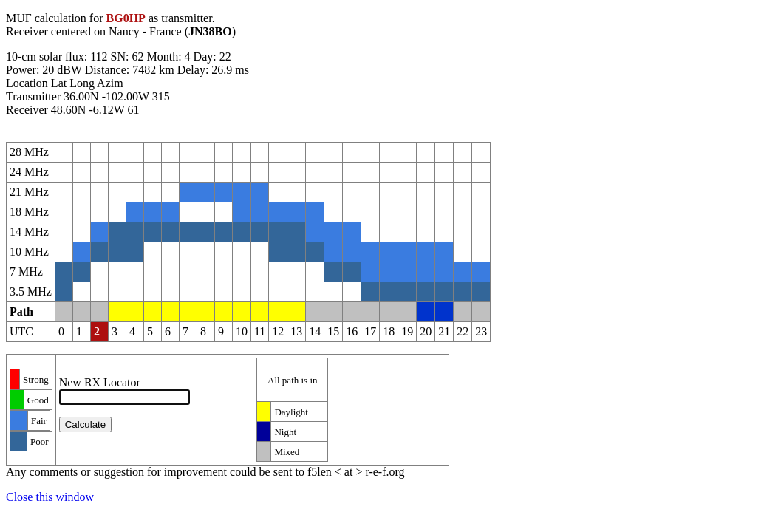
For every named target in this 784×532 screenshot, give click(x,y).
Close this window (50, 497)
